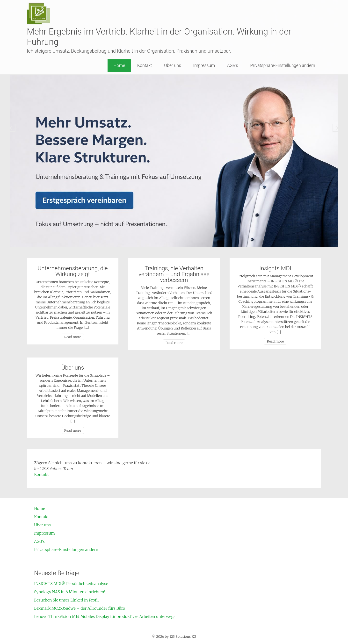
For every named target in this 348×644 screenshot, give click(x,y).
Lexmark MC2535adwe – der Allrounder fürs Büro (80, 608)
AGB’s (232, 65)
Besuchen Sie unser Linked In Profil (66, 600)
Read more (73, 337)
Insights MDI (275, 268)
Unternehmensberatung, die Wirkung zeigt (73, 271)
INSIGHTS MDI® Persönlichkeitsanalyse (71, 584)
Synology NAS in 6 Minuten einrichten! (70, 592)
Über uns (173, 65)
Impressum (204, 65)
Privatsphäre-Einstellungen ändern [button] (283, 65)
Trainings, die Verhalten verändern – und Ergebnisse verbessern (174, 274)
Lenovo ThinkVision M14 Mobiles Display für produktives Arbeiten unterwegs (105, 616)
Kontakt (145, 65)
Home (119, 65)
